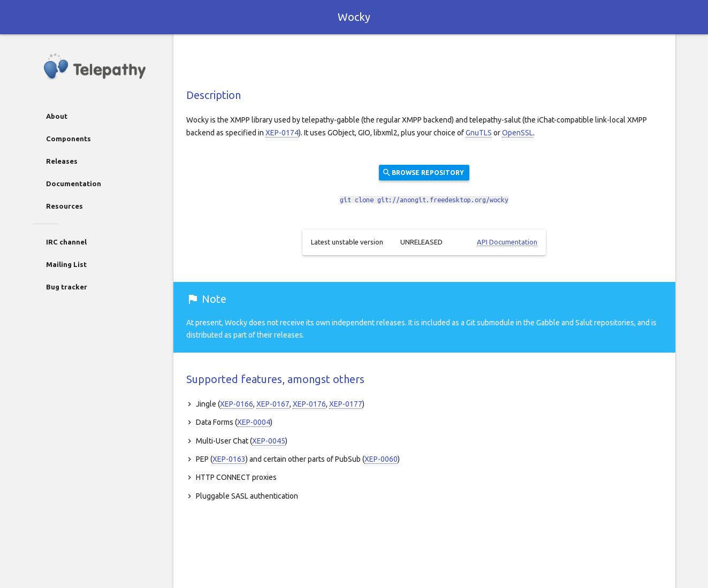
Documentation (74, 184)
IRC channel (66, 242)
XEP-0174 (282, 133)
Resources (64, 206)
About (57, 116)
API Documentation (507, 242)
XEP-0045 (269, 441)
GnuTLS (479, 133)
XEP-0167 (273, 404)
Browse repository (423, 172)
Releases (62, 161)
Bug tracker (67, 287)
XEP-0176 (309, 404)
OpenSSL (517, 133)
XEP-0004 (254, 422)
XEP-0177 (346, 404)
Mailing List (66, 264)
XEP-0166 (237, 404)
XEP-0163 (229, 459)
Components (68, 139)
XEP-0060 (381, 459)
